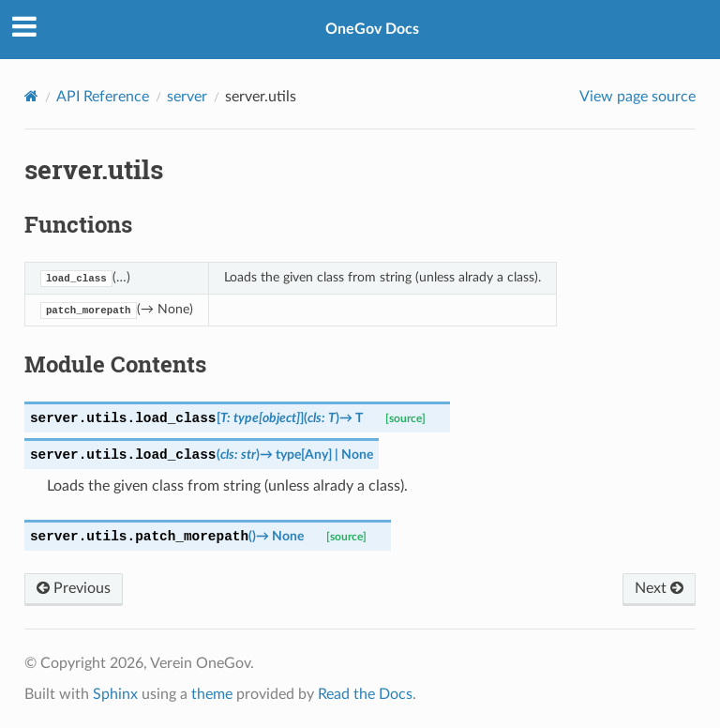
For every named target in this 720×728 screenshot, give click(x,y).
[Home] (31, 96)
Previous (74, 588)
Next (659, 588)
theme (212, 694)
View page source (637, 97)
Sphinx (115, 694)
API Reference (103, 97)
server (187, 97)
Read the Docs (365, 694)
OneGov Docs (372, 29)
